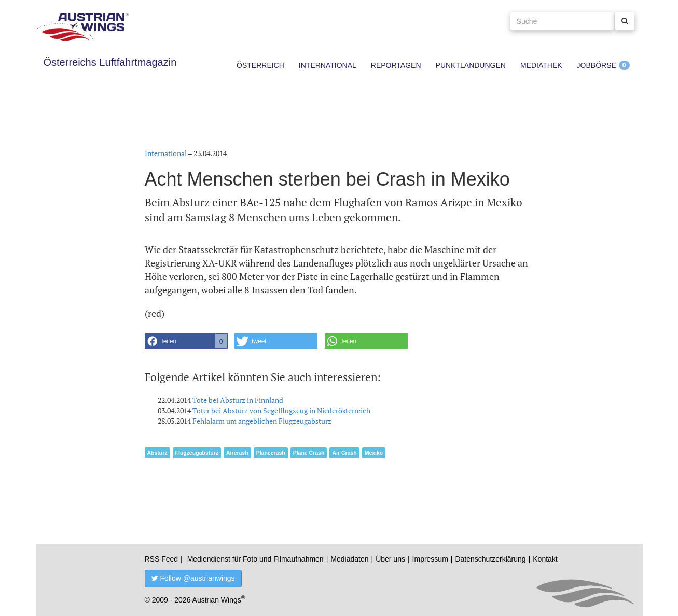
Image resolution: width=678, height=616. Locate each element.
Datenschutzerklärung (490, 559)
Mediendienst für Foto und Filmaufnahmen (255, 559)
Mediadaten (349, 559)
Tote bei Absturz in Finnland (238, 400)
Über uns (390, 559)
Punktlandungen (471, 65)
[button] (186, 341)
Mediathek (541, 65)
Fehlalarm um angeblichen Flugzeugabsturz (262, 421)
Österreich (260, 65)
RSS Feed (162, 559)
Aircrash (237, 453)
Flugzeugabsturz (197, 453)
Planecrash (271, 453)
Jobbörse (597, 65)
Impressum (430, 559)
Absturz (157, 453)
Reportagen (396, 65)
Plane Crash (309, 453)
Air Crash (344, 453)
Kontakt (545, 559)
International (328, 65)
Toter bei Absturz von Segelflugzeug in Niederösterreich (281, 410)
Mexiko (374, 453)
